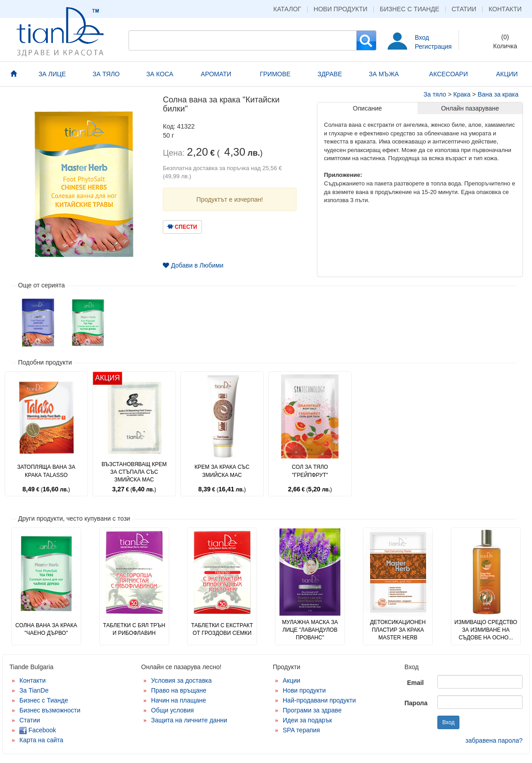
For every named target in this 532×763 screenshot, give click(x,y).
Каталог (287, 9)
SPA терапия (301, 730)
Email (415, 683)
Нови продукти (341, 9)
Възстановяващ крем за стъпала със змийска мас (134, 472)
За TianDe (34, 690)
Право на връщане (179, 690)
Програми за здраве (312, 710)
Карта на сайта (41, 740)
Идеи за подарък (307, 720)
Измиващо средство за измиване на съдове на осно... (486, 630)
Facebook (38, 730)
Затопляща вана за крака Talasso (46, 471)
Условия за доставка (181, 680)
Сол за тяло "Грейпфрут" (310, 471)
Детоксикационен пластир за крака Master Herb (398, 630)
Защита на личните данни (189, 720)
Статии (464, 9)
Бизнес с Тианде (409, 9)
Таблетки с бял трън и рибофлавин (134, 629)
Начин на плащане (179, 700)
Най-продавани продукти (319, 700)
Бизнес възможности (50, 710)
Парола (416, 703)
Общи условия (172, 710)
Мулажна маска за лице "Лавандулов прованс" (310, 630)
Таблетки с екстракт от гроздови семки (222, 629)
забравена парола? (494, 740)
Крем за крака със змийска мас (222, 471)
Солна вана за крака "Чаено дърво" (46, 629)
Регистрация (433, 46)
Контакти (505, 9)
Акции (291, 680)
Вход (422, 37)
